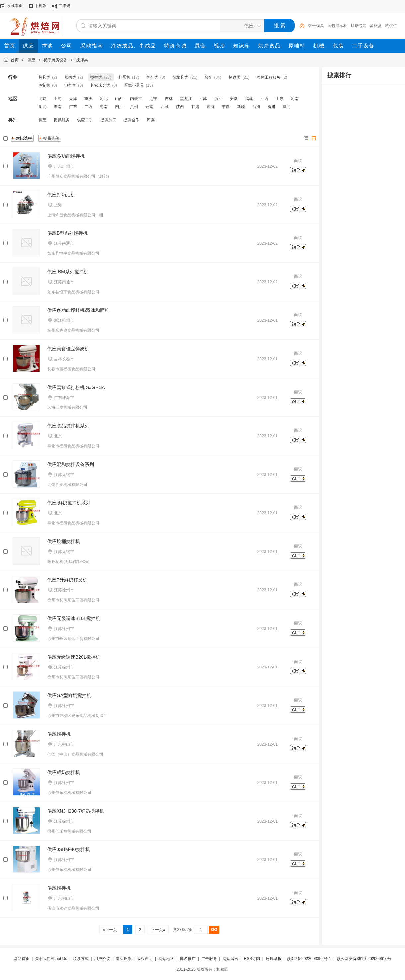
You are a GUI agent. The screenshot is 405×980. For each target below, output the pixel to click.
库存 (151, 120)
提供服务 (62, 120)
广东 (73, 107)
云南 (149, 107)
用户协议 (102, 959)
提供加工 (108, 120)
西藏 (165, 107)
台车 (208, 77)
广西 (88, 107)
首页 (15, 60)
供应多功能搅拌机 (66, 156)
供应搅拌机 (59, 734)
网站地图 (166, 959)
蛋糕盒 (376, 26)
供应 (31, 60)
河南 (295, 99)
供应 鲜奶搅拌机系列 (69, 503)
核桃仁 (391, 26)
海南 (104, 107)
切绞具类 (180, 77)
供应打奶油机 (61, 195)
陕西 (180, 107)
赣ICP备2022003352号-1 (309, 959)
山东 (280, 99)
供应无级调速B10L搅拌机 (74, 618)
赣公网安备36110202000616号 (364, 959)
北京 (42, 99)
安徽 (234, 99)
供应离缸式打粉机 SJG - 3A (76, 387)
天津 (73, 99)
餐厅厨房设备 (55, 60)
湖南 (58, 107)
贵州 (134, 107)
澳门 (287, 107)
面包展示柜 (337, 26)
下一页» (158, 930)
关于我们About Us (51, 959)
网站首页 (22, 959)
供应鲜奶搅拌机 (64, 772)
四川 (119, 107)
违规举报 (274, 959)
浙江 (218, 99)
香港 (272, 107)
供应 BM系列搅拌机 (68, 272)
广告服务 (209, 959)
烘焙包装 (359, 26)
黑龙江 (186, 99)
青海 (210, 107)
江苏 (203, 99)
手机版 (40, 6)
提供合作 (131, 120)
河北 (104, 99)
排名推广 (188, 959)
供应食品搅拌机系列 (68, 426)
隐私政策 (123, 959)
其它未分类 (100, 85)
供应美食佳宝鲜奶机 (68, 349)
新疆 (241, 107)
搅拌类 (82, 60)
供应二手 (85, 120)
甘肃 (195, 107)
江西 (264, 99)
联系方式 (81, 959)
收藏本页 (15, 6)
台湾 (256, 107)
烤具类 (44, 77)
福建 (249, 99)
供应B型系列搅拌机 (68, 233)
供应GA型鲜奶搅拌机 (69, 695)
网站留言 (230, 959)
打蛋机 (124, 77)
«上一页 (110, 930)
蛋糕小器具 (134, 85)
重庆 (88, 99)
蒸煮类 (70, 77)
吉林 (169, 99)
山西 (119, 99)
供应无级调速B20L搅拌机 (74, 657)
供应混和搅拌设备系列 (71, 464)
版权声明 (145, 959)
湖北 (42, 107)
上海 (58, 99)
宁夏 (226, 107)
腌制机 (44, 85)
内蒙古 (136, 99)
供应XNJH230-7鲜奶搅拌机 (76, 811)
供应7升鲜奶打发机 (67, 580)
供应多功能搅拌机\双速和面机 (78, 310)
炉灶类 (152, 77)
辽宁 (153, 99)
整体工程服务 (269, 77)
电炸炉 (70, 85)
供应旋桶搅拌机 (64, 541)
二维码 (64, 6)
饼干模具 (316, 26)
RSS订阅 (252, 959)
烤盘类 (235, 77)
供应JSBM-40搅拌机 (69, 849)
